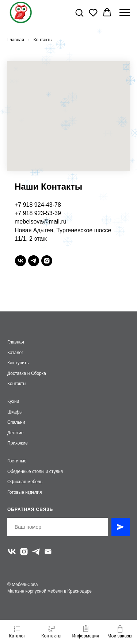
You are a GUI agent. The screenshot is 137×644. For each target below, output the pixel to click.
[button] (79, 12)
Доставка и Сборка (27, 373)
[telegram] (34, 261)
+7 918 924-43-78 (38, 205)
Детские (15, 433)
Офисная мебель (25, 482)
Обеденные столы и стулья (35, 472)
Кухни (13, 401)
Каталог (15, 353)
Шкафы (15, 412)
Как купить (18, 363)
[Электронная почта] (48, 552)
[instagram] (47, 261)
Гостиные (17, 461)
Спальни (16, 422)
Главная (16, 40)
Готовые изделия (25, 492)
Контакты (43, 40)
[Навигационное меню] (125, 13)
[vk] (20, 261)
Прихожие (18, 443)
